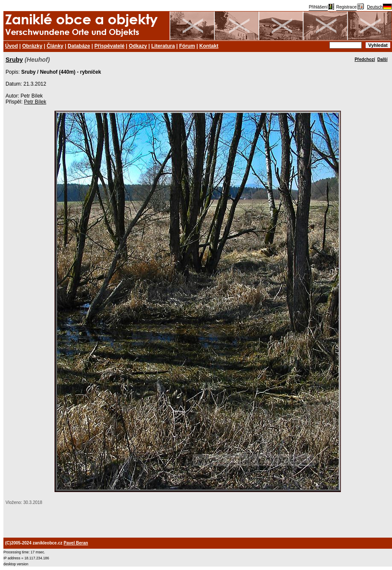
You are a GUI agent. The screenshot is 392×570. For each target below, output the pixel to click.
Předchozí (365, 59)
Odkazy (138, 46)
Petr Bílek (35, 102)
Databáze (79, 46)
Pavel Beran (76, 543)
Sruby (14, 60)
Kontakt (209, 46)
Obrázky (32, 46)
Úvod (12, 46)
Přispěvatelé (110, 46)
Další (383, 59)
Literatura (163, 46)
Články (55, 46)
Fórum (187, 46)
